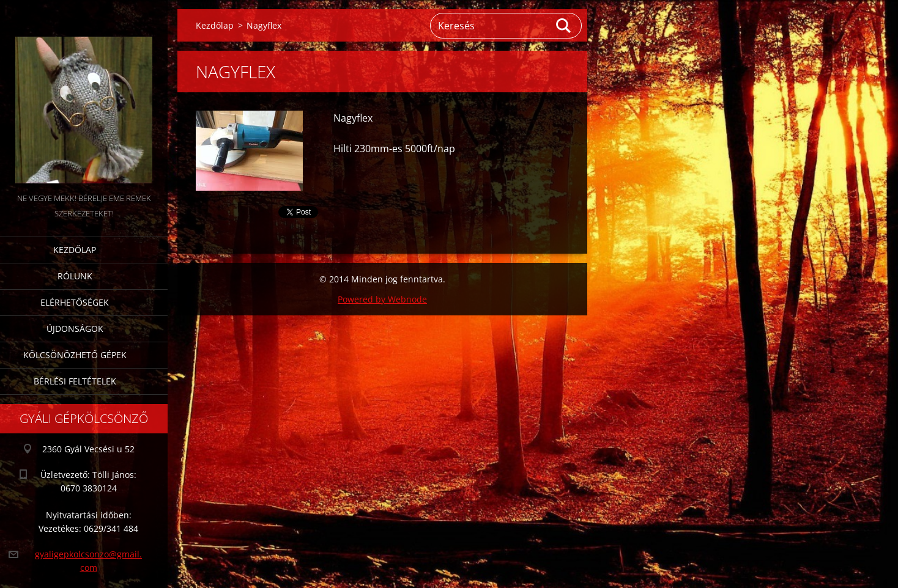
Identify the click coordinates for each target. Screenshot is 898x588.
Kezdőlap (75, 250)
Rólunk (75, 276)
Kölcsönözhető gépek (75, 355)
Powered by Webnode (382, 299)
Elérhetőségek (75, 302)
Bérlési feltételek (75, 381)
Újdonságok (75, 329)
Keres (564, 26)
